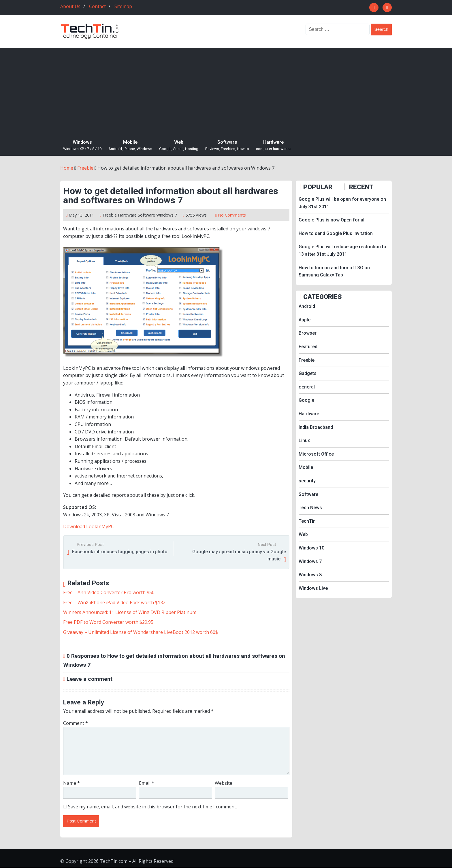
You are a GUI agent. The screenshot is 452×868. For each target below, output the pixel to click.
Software (227, 146)
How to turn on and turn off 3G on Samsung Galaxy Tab (334, 271)
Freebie (110, 215)
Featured (308, 347)
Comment (76, 723)
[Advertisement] (226, 91)
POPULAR (318, 187)
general (307, 387)
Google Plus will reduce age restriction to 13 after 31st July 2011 (342, 250)
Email (147, 783)
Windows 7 (167, 215)
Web (179, 146)
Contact (97, 6)
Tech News (310, 508)
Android (307, 306)
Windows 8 (310, 575)
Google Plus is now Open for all (332, 220)
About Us (70, 6)
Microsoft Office (316, 454)
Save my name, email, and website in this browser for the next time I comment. (152, 807)
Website (224, 783)
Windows (82, 146)
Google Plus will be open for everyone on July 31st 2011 (342, 203)
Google (306, 400)
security (307, 481)
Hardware (273, 146)
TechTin (307, 521)
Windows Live (313, 588)
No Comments (232, 215)
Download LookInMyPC (88, 526)
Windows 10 (311, 548)
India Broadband (316, 427)
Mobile (130, 146)
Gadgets (308, 373)
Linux (304, 440)
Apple (305, 320)
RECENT (361, 187)
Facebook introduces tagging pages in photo (120, 552)
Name (71, 783)
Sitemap (123, 6)
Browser (308, 333)
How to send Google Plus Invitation (336, 233)
